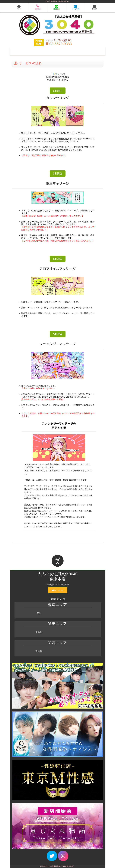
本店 (39, 613)
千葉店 (39, 632)
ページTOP (58, 561)
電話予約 (38, 7)
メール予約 (75, 7)
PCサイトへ (58, 590)
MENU (94, 7)
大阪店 (39, 651)
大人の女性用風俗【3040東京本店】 (57, 1)
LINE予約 (57, 7)
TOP (19, 7)
